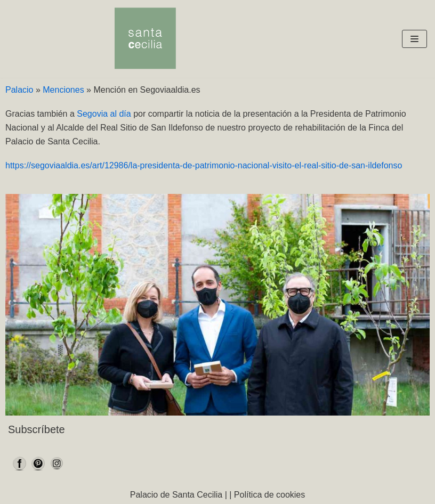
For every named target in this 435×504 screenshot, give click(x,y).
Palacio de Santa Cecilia (176, 495)
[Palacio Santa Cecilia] (145, 39)
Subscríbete (37, 429)
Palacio (19, 90)
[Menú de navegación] (414, 39)
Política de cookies (269, 495)
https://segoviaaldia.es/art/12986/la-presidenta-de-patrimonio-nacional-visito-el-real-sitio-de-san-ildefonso (204, 165)
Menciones (63, 90)
